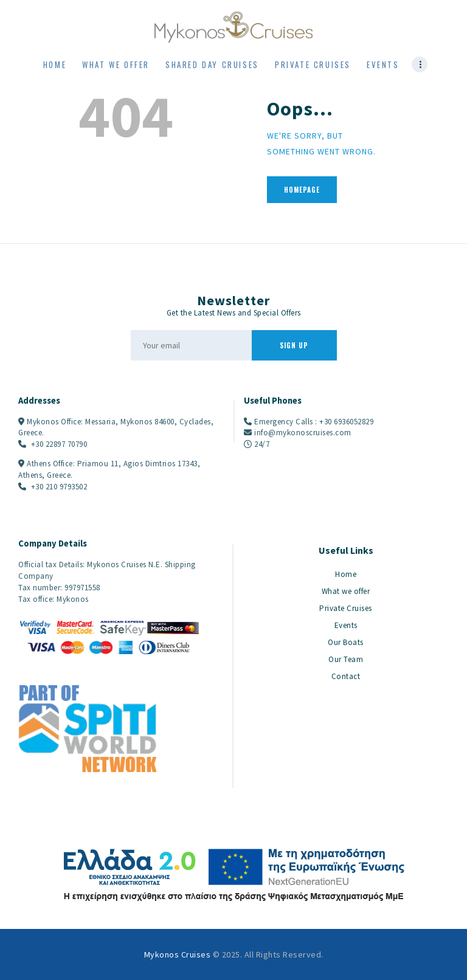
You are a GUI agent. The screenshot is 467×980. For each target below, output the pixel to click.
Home (346, 574)
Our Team (346, 659)
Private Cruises (346, 608)
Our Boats (346, 642)
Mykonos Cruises (178, 954)
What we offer (346, 591)
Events (346, 625)
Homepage (302, 190)
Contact (346, 676)
